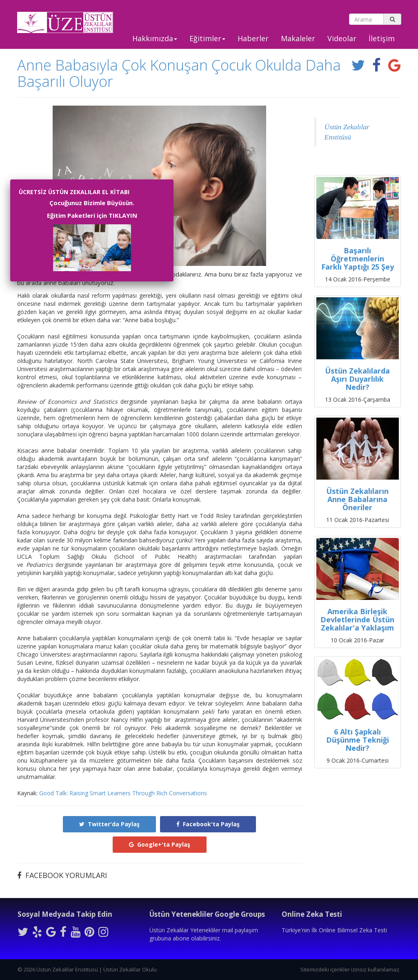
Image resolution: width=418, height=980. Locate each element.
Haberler (253, 38)
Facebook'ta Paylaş (208, 824)
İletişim (382, 38)
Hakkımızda (155, 38)
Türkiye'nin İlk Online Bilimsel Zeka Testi (334, 930)
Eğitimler (207, 38)
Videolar (342, 38)
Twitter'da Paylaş (109, 824)
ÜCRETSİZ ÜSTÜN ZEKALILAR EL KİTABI (74, 192)
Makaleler (298, 38)
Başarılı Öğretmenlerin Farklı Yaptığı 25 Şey (358, 259)
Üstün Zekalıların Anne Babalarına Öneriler (357, 499)
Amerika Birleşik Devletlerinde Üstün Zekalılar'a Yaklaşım (357, 619)
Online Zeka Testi (312, 914)
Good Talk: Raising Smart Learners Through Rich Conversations (123, 793)
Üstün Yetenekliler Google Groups (207, 914)
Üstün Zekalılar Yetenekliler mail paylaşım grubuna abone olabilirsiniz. (204, 934)
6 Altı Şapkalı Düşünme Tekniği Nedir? (358, 740)
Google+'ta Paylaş (160, 844)
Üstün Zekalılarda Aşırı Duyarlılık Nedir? (357, 379)
